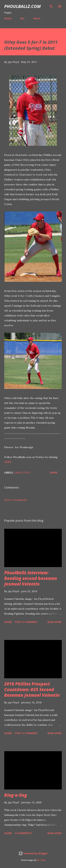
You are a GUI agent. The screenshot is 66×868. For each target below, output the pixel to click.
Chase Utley (22, 472)
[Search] (51, 6)
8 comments (23, 833)
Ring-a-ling (16, 795)
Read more (55, 622)
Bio (23, 18)
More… (38, 18)
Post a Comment (16, 500)
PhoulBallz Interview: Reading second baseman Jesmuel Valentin (31, 578)
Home (8, 18)
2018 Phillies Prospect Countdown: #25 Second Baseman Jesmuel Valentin (32, 689)
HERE (8, 462)
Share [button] (54, 472)
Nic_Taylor (41, 860)
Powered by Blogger (33, 853)
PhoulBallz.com (22, 6)
